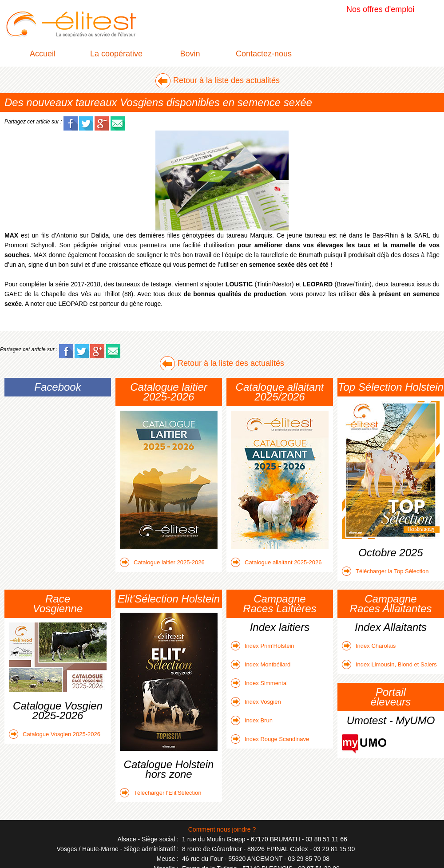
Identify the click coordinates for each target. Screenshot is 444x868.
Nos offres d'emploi (380, 9)
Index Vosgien (256, 702)
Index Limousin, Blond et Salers (389, 664)
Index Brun (252, 720)
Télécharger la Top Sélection (385, 571)
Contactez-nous (264, 54)
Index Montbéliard (261, 664)
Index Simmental (259, 683)
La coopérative (116, 54)
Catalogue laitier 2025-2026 (162, 562)
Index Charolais (369, 646)
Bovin (190, 54)
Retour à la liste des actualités (226, 80)
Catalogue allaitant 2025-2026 (276, 562)
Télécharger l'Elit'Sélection (161, 793)
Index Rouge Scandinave (270, 739)
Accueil (43, 54)
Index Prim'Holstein (263, 646)
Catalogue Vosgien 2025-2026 (55, 734)
